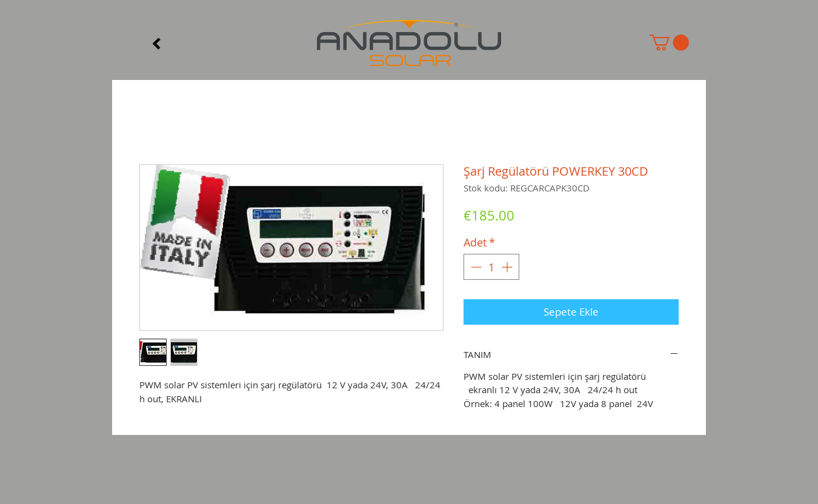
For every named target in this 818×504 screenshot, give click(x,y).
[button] (669, 43)
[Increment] (508, 267)
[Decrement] (475, 267)
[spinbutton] (491, 267)
